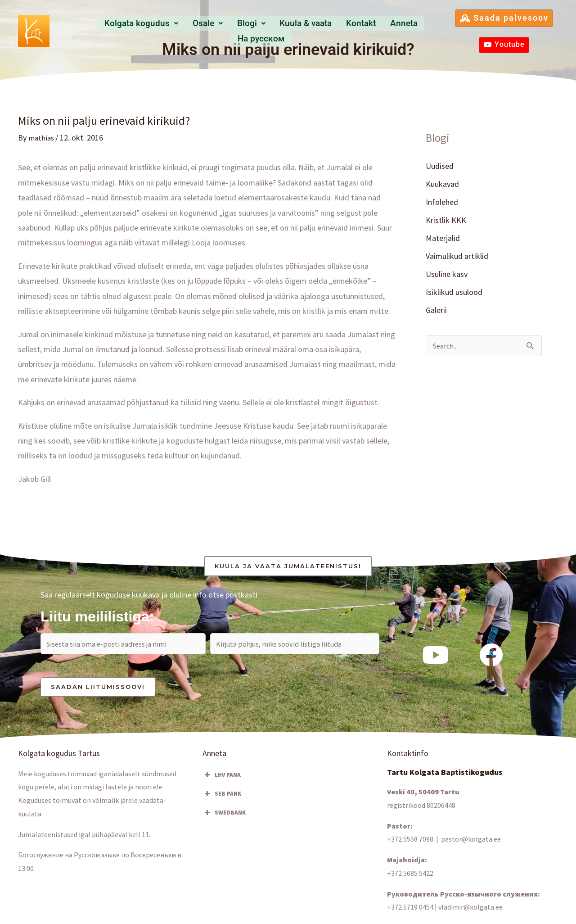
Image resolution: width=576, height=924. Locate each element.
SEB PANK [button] (222, 796)
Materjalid (443, 239)
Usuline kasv (447, 275)
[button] (121, 31)
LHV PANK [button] (222, 777)
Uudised (440, 166)
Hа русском (414, 30)
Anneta (366, 30)
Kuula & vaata (274, 30)
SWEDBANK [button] (224, 815)
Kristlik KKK (446, 220)
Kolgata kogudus (121, 30)
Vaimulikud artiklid (457, 257)
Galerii (436, 312)
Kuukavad (442, 184)
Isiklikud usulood (454, 293)
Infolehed (442, 202)
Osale (184, 30)
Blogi (223, 30)
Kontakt (327, 30)
